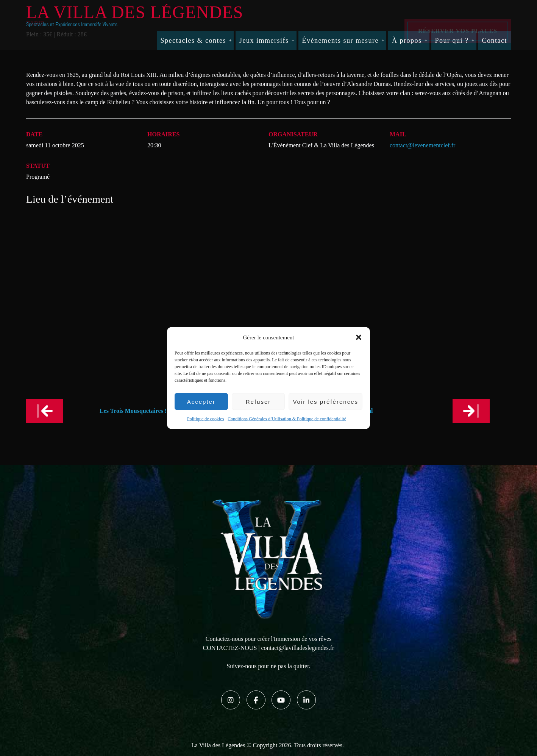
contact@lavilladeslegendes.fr (298, 648)
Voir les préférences (325, 401)
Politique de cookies (205, 419)
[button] (359, 337)
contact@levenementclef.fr (422, 145)
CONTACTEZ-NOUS (230, 648)
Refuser (258, 401)
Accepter (201, 401)
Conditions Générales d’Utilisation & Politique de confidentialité (287, 419)
